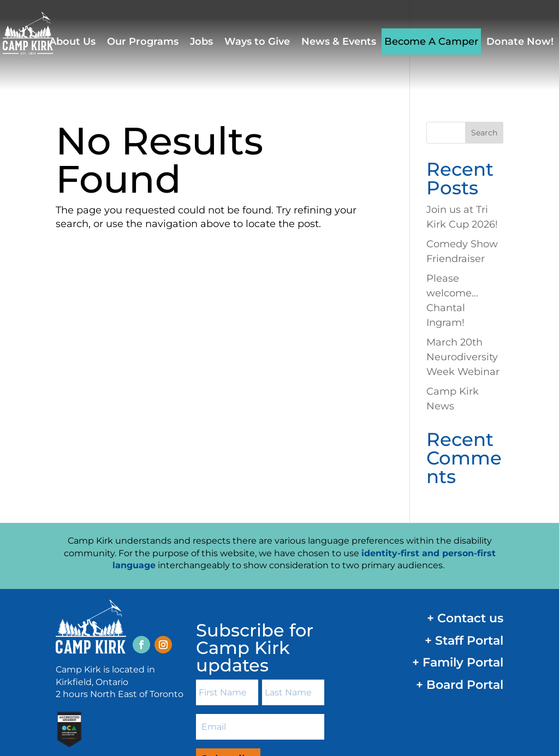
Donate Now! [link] (520, 41)
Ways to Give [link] (257, 41)
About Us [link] (72, 41)
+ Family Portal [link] (458, 572)
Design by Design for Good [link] (100, 724)
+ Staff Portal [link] (464, 550)
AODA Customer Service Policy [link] (435, 709)
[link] (38, 33)
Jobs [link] (201, 41)
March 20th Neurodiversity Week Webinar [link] (463, 267)
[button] (141, 555)
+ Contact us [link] (465, 528)
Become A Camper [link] (431, 41)
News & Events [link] (339, 41)
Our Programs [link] (143, 41)
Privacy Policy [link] (356, 709)
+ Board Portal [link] (460, 595)
